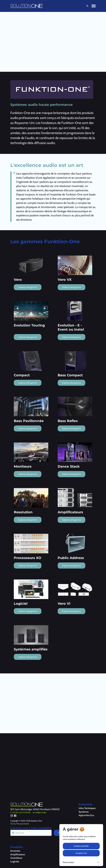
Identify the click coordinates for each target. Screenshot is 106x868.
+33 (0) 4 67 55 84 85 (21, 812)
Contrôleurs (16, 858)
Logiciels (15, 861)
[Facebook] (15, 816)
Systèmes (84, 812)
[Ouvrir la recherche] (87, 6)
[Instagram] (12, 816)
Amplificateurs (18, 854)
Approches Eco (86, 815)
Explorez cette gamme (28, 287)
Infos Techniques (87, 808)
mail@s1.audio (41, 812)
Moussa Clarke (23, 824)
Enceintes (15, 851)
